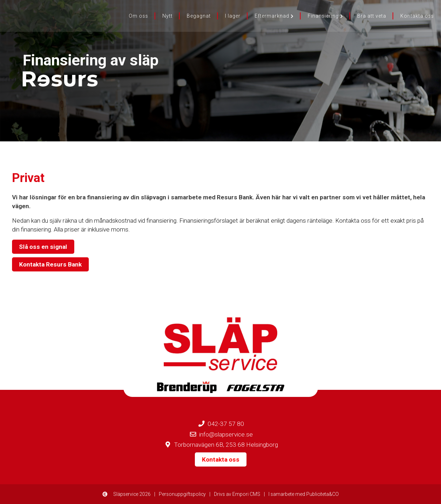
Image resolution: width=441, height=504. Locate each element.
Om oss (138, 16)
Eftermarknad (274, 16)
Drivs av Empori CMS (237, 494)
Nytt (167, 16)
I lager (233, 16)
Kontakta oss (417, 16)
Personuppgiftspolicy (182, 494)
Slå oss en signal (43, 247)
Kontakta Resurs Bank (50, 264)
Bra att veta (372, 16)
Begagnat (199, 16)
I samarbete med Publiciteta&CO (304, 494)
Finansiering (325, 16)
